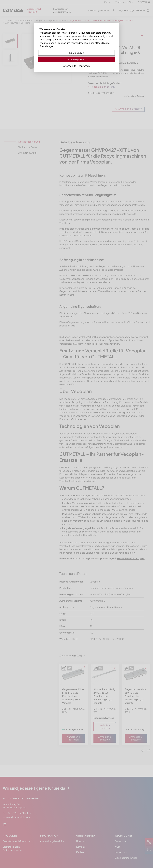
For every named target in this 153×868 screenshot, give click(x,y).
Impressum (84, 66)
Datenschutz (69, 66)
